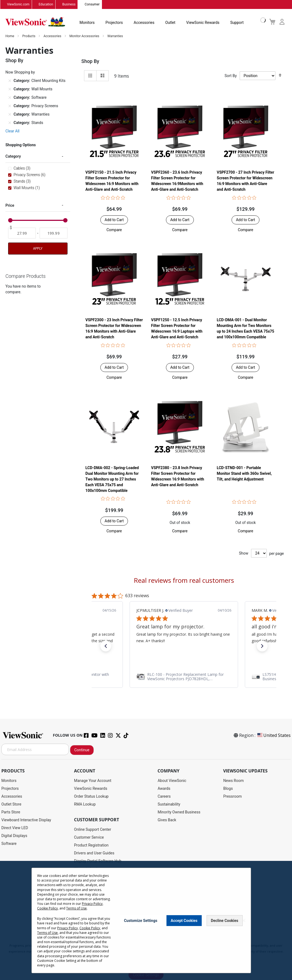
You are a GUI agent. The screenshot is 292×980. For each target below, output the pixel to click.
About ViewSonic (172, 781)
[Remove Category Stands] (10, 123)
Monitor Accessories (85, 36)
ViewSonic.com (18, 5)
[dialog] (146, 920)
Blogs (228, 789)
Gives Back (167, 820)
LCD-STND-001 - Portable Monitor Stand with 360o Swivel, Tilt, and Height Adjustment (244, 473)
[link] (184, 677)
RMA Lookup (85, 804)
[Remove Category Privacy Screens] (10, 106)
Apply (38, 249)
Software (9, 844)
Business (69, 5)
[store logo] (35, 22)
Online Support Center (93, 830)
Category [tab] (13, 157)
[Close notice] (244, 920)
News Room (233, 781)
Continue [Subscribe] (82, 750)
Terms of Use (76, 908)
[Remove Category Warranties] (10, 114)
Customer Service (89, 838)
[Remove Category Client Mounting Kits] (10, 81)
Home (10, 36)
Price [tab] (10, 205)
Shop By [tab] (90, 61)
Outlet (170, 23)
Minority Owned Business (179, 812)
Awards (164, 789)
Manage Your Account (93, 781)
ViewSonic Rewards (203, 23)
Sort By (231, 76)
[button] (114, 230)
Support (237, 23)
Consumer (92, 5)
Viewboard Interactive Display (26, 820)
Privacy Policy (92, 904)
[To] (53, 233)
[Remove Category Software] (10, 98)
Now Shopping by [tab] (20, 72)
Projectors (114, 23)
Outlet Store (11, 804)
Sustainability (169, 804)
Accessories (144, 23)
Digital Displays (14, 836)
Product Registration (91, 845)
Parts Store (11, 812)
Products (29, 36)
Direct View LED (15, 828)
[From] (22, 233)
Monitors (87, 23)
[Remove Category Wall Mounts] (10, 89)
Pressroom (232, 797)
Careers (164, 797)
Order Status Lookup (91, 797)
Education (46, 5)
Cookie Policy (47, 908)
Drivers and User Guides (94, 853)
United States (274, 736)
